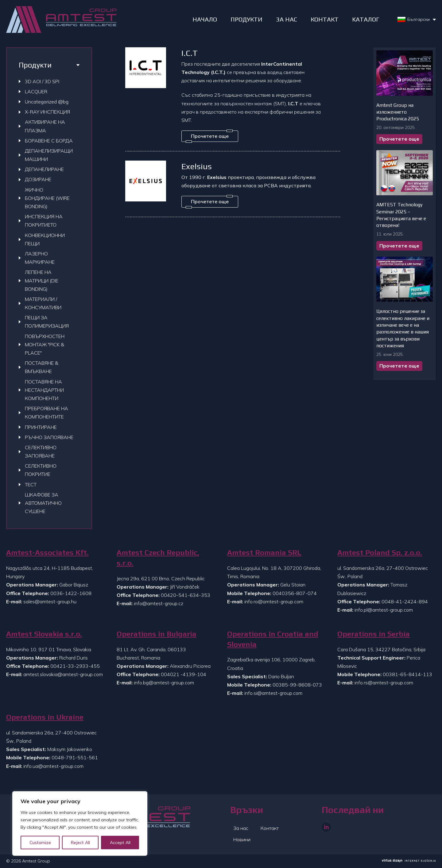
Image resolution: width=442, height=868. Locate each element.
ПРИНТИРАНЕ (41, 427)
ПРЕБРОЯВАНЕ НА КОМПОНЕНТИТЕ (47, 413)
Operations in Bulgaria (157, 634)
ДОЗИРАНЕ (38, 179)
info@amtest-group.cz (159, 603)
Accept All (120, 843)
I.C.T (190, 53)
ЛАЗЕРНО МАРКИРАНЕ (40, 258)
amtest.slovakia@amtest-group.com (63, 674)
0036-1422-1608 (71, 593)
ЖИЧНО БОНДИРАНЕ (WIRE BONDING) (47, 198)
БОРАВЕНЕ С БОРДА (49, 141)
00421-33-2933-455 (75, 666)
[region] (80, 823)
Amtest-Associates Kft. (47, 553)
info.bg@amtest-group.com (164, 683)
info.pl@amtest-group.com (384, 610)
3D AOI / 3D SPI (42, 81)
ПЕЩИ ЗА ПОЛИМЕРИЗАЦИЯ (47, 322)
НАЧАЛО (205, 19)
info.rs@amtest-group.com (384, 683)
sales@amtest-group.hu (50, 601)
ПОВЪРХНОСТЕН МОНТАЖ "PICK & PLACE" (45, 344)
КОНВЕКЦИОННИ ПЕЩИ (45, 239)
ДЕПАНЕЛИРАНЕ (44, 169)
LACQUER (36, 91)
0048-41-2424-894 (405, 601)
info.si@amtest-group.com (273, 693)
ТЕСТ (31, 485)
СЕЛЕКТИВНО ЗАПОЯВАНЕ (41, 452)
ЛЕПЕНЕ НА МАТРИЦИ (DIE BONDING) (42, 280)
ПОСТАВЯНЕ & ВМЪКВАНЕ (42, 367)
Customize (40, 843)
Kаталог (366, 19)
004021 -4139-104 (184, 674)
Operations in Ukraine (45, 717)
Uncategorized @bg (47, 102)
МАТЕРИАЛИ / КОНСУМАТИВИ (43, 303)
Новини (242, 839)
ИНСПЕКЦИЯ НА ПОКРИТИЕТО (44, 221)
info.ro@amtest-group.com (274, 601)
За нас (241, 828)
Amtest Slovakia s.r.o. (44, 634)
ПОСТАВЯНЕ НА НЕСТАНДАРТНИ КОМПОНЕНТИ (44, 390)
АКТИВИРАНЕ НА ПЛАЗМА (45, 126)
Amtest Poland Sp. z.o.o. (380, 553)
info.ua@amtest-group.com (53, 766)
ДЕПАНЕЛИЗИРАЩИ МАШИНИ (49, 155)
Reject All (80, 843)
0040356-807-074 (295, 593)
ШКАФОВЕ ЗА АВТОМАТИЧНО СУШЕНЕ (43, 503)
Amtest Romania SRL (264, 553)
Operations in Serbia (374, 634)
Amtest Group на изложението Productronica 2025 (398, 112)
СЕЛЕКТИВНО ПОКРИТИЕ (41, 470)
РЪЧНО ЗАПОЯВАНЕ (49, 437)
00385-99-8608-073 (297, 685)
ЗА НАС (287, 19)
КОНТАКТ (325, 19)
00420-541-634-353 (186, 595)
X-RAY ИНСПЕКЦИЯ (47, 112)
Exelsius (197, 166)
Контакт (270, 828)
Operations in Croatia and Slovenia (273, 639)
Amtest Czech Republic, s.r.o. (158, 558)
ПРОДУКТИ (246, 19)
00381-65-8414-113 (407, 674)
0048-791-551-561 (75, 757)
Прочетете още (399, 139)
